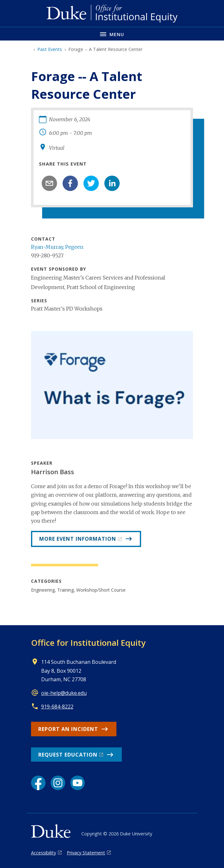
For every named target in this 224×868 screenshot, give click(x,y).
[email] (49, 183)
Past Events (50, 49)
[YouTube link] (78, 783)
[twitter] (91, 183)
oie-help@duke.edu (64, 693)
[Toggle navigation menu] (112, 34)
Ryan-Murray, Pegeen (57, 247)
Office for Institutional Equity (88, 643)
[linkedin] (112, 183)
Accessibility (44, 853)
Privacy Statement (86, 853)
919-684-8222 (57, 707)
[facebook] (70, 183)
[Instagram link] (58, 783)
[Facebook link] (38, 783)
